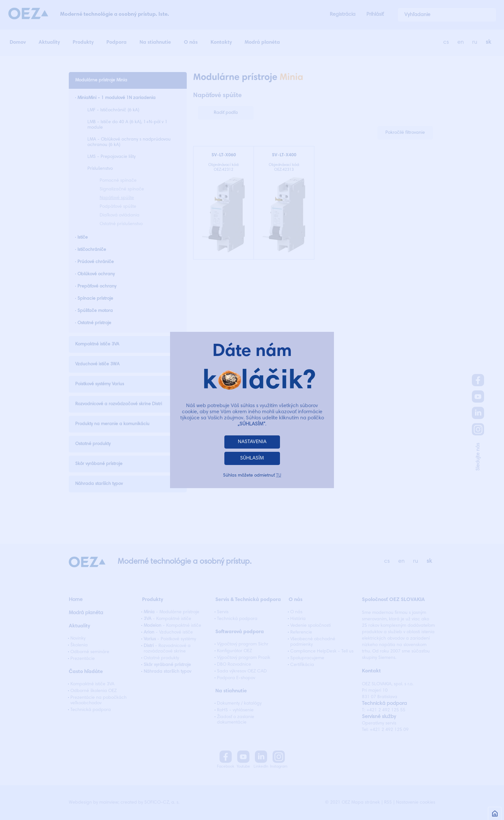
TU (279, 476)
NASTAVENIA (252, 442)
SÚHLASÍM (252, 458)
